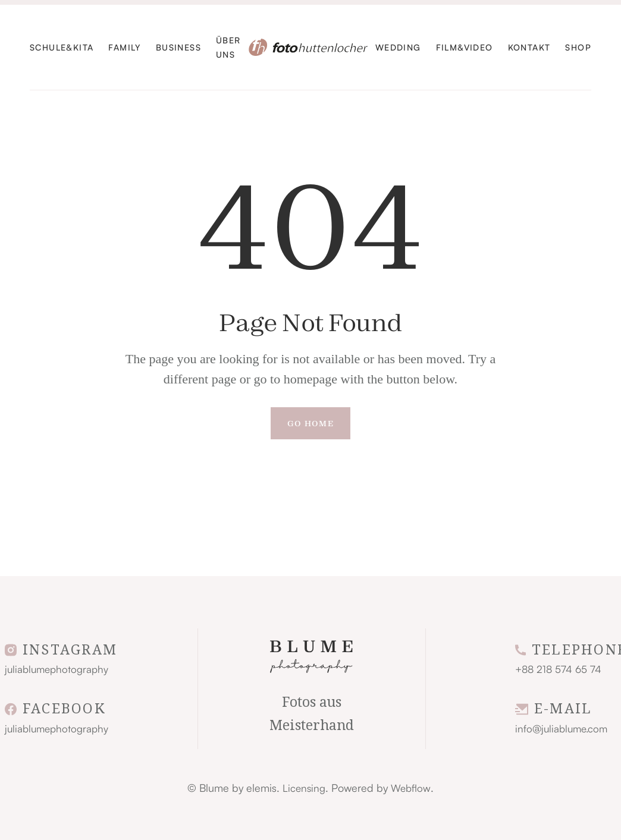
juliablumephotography (57, 669)
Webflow (411, 788)
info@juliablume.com (561, 729)
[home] (308, 47)
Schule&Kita (62, 47)
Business (178, 47)
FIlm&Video (465, 47)
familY (124, 47)
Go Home (310, 423)
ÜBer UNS (228, 47)
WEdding (398, 47)
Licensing (304, 788)
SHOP (578, 47)
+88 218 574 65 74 (558, 669)
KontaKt (529, 47)
